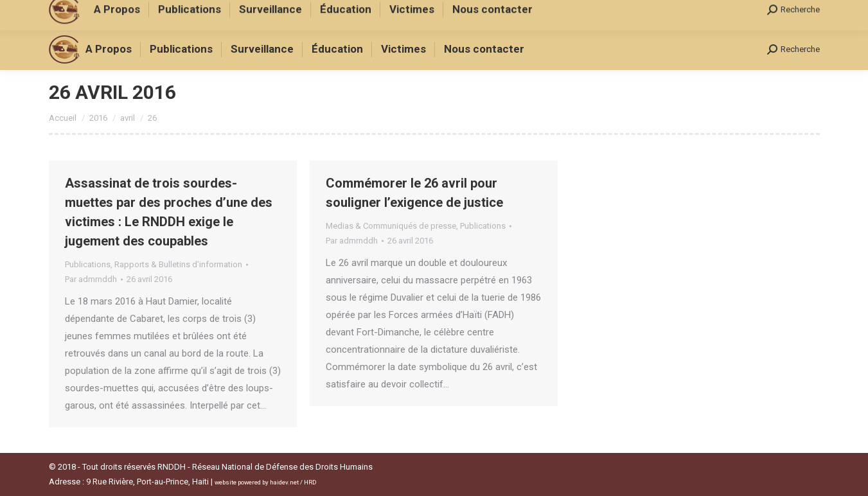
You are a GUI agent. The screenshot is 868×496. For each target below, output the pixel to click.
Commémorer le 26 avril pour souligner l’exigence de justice (414, 193)
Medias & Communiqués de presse (391, 226)
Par (91, 279)
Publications (88, 264)
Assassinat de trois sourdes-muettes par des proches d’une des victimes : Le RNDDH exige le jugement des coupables (169, 212)
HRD (310, 482)
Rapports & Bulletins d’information (178, 264)
